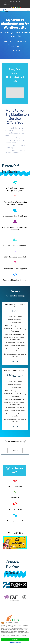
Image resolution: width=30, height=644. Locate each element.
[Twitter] (14, 1)
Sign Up (15, 361)
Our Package (21, 41)
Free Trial (7, 41)
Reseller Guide (15, 51)
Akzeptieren (15, 639)
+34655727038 (7, 5)
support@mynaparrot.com (14, 3)
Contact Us (15, 451)
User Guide (15, 46)
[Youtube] (16, 1)
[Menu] (28, 10)
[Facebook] (11, 1)
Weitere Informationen (15, 642)
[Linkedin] (19, 1)
